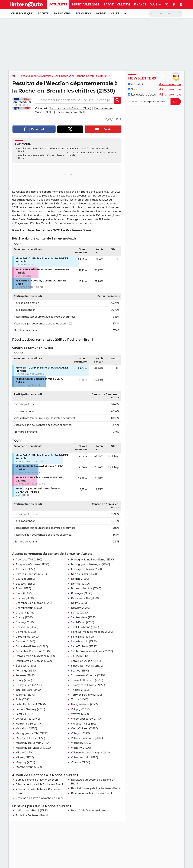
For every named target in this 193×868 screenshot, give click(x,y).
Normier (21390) (81, 584)
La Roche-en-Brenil (79, 153)
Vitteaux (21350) (80, 762)
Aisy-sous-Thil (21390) (29, 560)
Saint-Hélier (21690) (83, 637)
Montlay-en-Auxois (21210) (87, 569)
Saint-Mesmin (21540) (84, 642)
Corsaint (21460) (25, 642)
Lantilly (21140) (24, 714)
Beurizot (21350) (25, 579)
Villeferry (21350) (81, 748)
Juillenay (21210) (25, 695)
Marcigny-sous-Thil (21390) (32, 733)
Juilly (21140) (23, 700)
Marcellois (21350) (26, 728)
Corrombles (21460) (27, 637)
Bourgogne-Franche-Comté (78, 76)
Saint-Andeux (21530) (84, 617)
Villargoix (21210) (81, 733)
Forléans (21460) (25, 675)
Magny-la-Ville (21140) (28, 724)
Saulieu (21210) (80, 656)
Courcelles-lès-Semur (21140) (33, 651)
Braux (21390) (24, 593)
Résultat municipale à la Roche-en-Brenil (96, 788)
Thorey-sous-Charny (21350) (88, 685)
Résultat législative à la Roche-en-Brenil (40, 798)
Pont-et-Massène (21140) (86, 588)
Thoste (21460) (80, 690)
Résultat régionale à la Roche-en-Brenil (39, 784)
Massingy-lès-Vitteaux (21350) (33, 748)
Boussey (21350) (25, 584)
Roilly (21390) (79, 603)
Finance (140, 4)
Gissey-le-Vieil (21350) (29, 685)
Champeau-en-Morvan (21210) (34, 603)
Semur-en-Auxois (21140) (86, 661)
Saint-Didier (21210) (82, 622)
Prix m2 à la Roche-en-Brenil (88, 811)
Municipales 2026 (86, 4)
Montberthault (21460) (29, 767)
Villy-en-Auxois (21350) (84, 757)
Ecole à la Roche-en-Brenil (32, 815)
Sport (109, 4)
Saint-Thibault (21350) (84, 646)
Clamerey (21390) (26, 632)
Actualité (136, 84)
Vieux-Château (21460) (84, 728)
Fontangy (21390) (26, 671)
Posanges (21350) (81, 593)
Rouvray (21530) (80, 608)
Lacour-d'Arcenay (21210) (71, 112)
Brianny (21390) (25, 598)
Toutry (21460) (79, 700)
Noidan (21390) (80, 579)
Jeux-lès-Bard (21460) (28, 690)
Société (43, 13)
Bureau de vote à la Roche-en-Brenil (37, 780)
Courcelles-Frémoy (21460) (32, 646)
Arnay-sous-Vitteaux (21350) (32, 564)
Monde (101, 13)
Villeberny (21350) (82, 743)
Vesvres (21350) (80, 714)
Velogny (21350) (80, 709)
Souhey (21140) (80, 671)
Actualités (58, 4)
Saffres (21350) (80, 613)
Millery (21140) (24, 753)
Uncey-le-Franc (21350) (85, 704)
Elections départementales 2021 (38, 76)
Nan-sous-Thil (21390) (84, 574)
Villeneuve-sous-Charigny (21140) (91, 753)
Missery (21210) (25, 757)
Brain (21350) (23, 588)
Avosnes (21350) (25, 569)
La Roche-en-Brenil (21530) (32, 811)
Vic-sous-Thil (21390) (83, 724)
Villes (115, 13)
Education (83, 13)
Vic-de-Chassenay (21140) (86, 719)
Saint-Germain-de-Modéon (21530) (70, 108)
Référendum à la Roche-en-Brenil (91, 793)
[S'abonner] (155, 102)
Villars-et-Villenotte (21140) (87, 738)
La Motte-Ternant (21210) (31, 704)
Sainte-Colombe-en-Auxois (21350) (92, 651)
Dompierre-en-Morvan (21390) (34, 661)
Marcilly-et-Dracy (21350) (30, 738)
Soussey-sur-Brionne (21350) (88, 675)
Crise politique (22, 13)
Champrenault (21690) (29, 608)
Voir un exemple (170, 84)
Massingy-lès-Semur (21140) (32, 743)
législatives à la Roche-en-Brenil (70, 200)
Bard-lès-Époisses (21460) (31, 574)
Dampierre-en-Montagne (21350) (36, 656)
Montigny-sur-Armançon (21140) (90, 564)
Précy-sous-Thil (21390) (85, 598)
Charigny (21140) (25, 613)
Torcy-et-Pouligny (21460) (86, 695)
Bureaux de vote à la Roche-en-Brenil (89, 148)
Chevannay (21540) (27, 627)
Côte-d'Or (104, 76)
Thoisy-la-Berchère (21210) (87, 680)
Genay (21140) (24, 680)
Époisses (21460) (26, 666)
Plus (156, 4)
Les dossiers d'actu (142, 95)
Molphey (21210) (25, 762)
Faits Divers (62, 13)
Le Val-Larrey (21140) (28, 719)
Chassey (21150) (25, 622)
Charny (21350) (24, 617)
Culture (124, 4)
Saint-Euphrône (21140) (85, 627)
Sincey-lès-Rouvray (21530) (87, 666)
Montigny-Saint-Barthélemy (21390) (93, 560)
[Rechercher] (165, 14)
